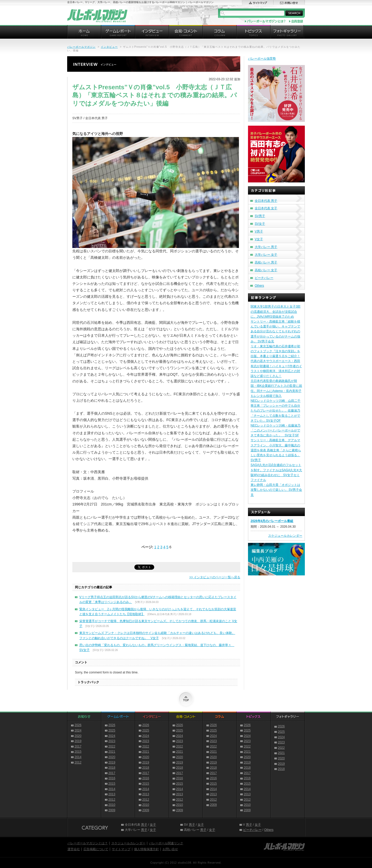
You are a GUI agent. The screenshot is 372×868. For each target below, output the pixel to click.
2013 (112, 794)
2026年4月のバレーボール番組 (272, 521)
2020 (78, 736)
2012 (78, 762)
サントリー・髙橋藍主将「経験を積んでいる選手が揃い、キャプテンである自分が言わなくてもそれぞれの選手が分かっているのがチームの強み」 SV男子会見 (275, 331)
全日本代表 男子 (266, 201)
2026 (78, 725)
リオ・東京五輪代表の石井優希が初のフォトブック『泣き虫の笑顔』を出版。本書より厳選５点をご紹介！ (275, 351)
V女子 (259, 239)
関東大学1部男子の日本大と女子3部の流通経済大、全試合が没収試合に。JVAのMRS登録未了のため (276, 311)
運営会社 (74, 849)
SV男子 (260, 216)
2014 (78, 757)
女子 (153, 825)
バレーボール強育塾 (262, 59)
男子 (144, 825)
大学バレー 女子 (266, 255)
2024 (78, 730)
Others (259, 286)
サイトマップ (121, 849)
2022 (112, 746)
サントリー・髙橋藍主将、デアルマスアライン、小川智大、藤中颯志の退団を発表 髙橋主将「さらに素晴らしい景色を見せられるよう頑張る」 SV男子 (276, 450)
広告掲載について (96, 849)
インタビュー (109, 47)
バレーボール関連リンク (166, 843)
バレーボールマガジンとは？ (88, 843)
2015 (78, 752)
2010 (112, 805)
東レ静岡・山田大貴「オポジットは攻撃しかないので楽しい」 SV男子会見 (276, 490)
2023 (112, 741)
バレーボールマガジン (81, 47)
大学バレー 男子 (266, 247)
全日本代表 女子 (266, 208)
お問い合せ (170, 849)
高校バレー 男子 (266, 262)
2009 (112, 810)
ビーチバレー (264, 278)
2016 (112, 778)
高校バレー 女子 (266, 270)
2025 (112, 730)
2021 (112, 752)
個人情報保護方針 (146, 849)
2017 (78, 746)
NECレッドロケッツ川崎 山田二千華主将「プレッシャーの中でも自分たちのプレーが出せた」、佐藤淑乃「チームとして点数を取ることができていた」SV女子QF (276, 411)
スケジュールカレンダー (285, 536)
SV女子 (260, 224)
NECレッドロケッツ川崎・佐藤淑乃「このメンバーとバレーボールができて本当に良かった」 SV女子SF (276, 430)
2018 (112, 768)
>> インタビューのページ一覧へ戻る (215, 577)
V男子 (259, 231)
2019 (78, 741)
